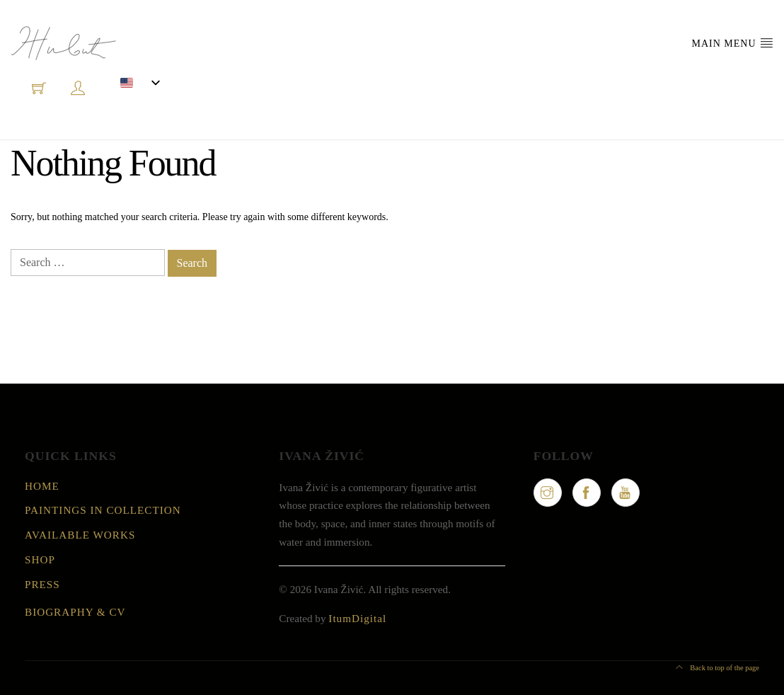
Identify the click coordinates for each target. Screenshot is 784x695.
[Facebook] (587, 493)
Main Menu (732, 42)
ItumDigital (357, 618)
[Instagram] (548, 493)
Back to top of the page (717, 668)
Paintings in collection (103, 510)
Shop (40, 559)
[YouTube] (626, 493)
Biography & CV (75, 612)
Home (42, 486)
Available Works (80, 535)
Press (42, 584)
